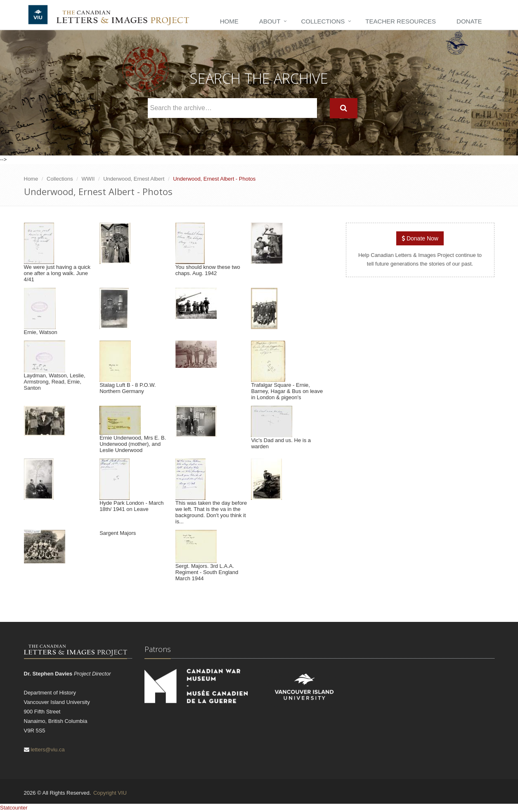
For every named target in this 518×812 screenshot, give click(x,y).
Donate (469, 21)
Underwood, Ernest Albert (134, 179)
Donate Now (420, 238)
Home (229, 21)
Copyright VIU (110, 793)
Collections (323, 21)
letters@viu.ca (48, 750)
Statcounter (14, 808)
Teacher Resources (401, 21)
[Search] (344, 108)
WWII (88, 179)
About (270, 21)
